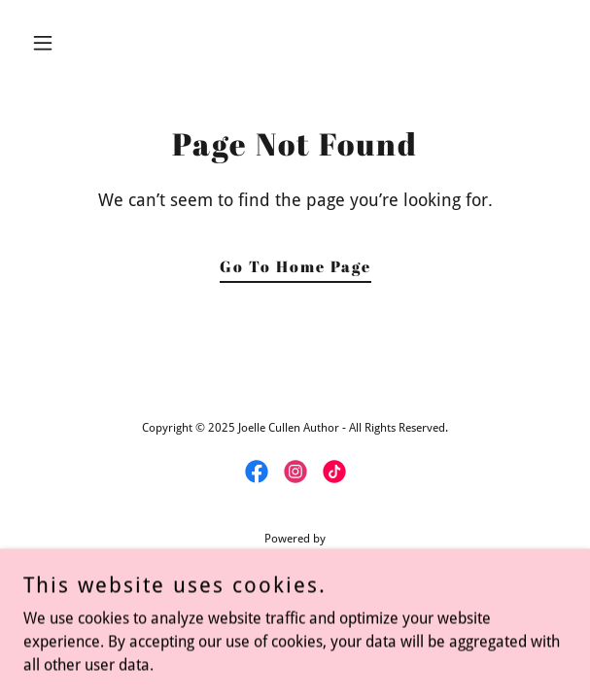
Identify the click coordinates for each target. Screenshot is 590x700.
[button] (64, 43)
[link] (257, 472)
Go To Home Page (295, 266)
